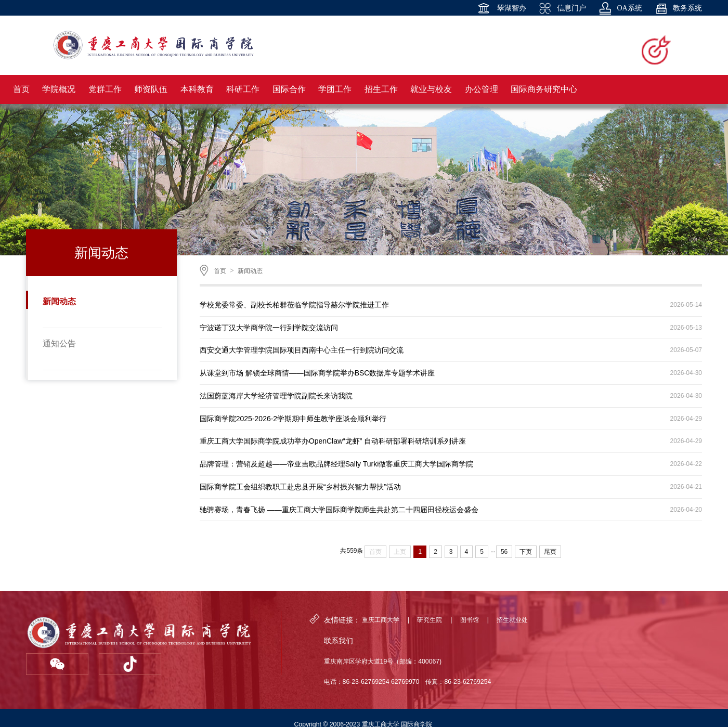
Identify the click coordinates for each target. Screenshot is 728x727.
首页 (220, 271)
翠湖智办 (502, 8)
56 (504, 552)
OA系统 (621, 8)
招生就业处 (512, 620)
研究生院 (430, 620)
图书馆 (470, 620)
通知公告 (59, 343)
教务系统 (679, 8)
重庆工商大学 (381, 620)
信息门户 (562, 8)
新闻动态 (59, 301)
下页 (526, 552)
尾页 (550, 552)
